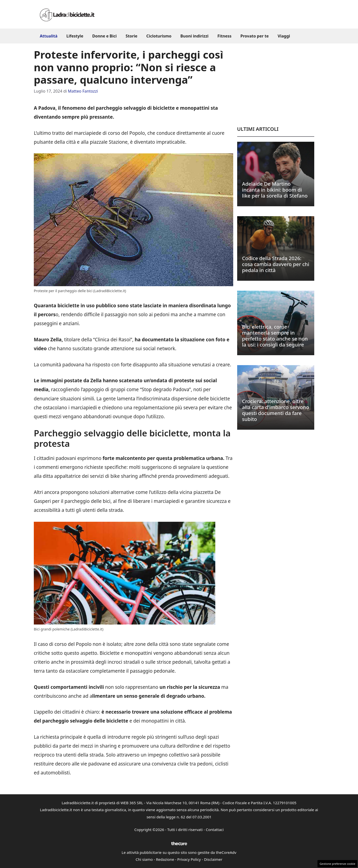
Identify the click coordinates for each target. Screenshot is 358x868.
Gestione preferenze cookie (337, 864)
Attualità (49, 36)
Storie (131, 36)
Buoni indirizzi (195, 36)
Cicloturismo (159, 36)
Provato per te (255, 36)
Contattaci (215, 830)
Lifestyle (75, 36)
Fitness (225, 36)
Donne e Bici (104, 36)
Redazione (165, 859)
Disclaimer (213, 859)
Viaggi (284, 36)
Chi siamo (144, 859)
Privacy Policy (189, 859)
